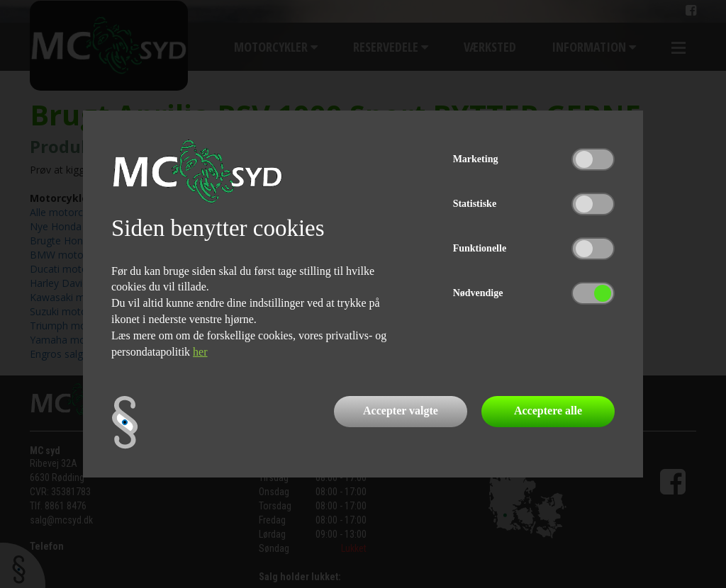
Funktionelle (480, 248)
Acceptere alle (548, 411)
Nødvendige (478, 293)
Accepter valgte (401, 411)
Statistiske (475, 204)
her (200, 352)
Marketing (476, 159)
